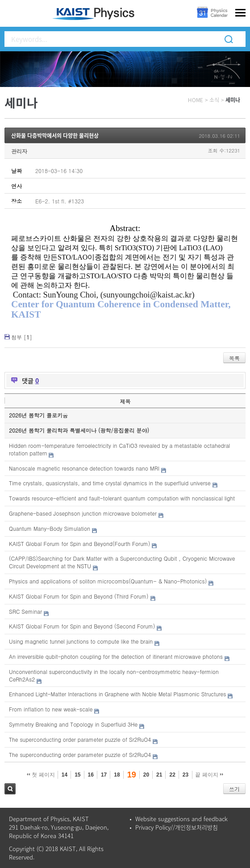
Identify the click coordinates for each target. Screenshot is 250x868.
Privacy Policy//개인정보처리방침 (177, 827)
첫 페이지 (41, 775)
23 (185, 775)
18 (117, 775)
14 (65, 775)
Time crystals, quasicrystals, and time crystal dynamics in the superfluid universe (110, 483)
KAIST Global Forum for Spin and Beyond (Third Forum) (79, 596)
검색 (10, 789)
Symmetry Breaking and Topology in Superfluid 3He (73, 724)
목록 (234, 358)
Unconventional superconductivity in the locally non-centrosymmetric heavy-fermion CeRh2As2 (114, 675)
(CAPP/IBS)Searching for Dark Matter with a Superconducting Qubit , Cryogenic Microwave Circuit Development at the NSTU (122, 562)
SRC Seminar (25, 611)
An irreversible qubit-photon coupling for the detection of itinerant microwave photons (116, 656)
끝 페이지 (209, 775)
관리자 (19, 151)
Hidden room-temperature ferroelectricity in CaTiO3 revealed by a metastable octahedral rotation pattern (119, 449)
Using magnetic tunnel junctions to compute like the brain (81, 641)
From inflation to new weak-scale (51, 709)
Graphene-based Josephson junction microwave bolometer (83, 513)
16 (91, 775)
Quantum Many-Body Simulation (50, 528)
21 (159, 775)
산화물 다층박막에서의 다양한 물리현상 (55, 136)
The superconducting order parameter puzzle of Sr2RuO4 (80, 739)
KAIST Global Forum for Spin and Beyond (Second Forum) (82, 626)
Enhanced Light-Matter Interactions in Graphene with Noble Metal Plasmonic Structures (117, 694)
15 (77, 775)
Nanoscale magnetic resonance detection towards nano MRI (84, 468)
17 (104, 775)
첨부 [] (22, 337)
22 (172, 775)
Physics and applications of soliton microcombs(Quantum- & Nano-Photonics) (108, 581)
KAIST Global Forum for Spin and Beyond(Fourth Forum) (79, 544)
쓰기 (234, 789)
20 (146, 775)
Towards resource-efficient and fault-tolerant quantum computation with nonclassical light (122, 498)
